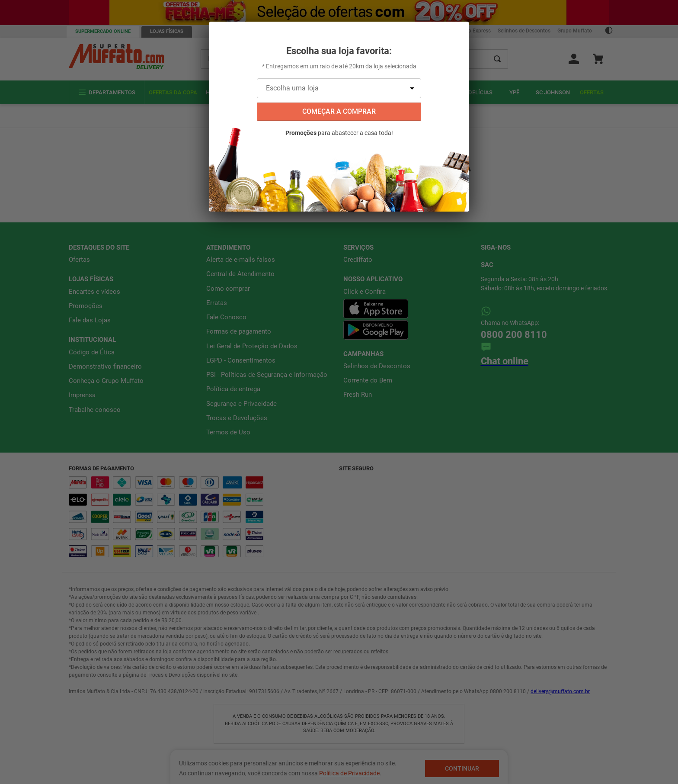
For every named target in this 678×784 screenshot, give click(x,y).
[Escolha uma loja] (339, 88)
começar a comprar (339, 111)
